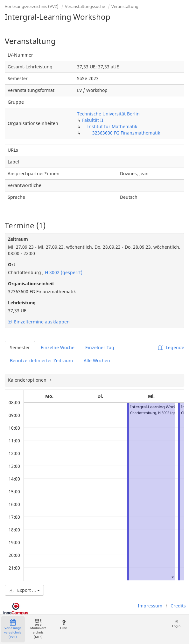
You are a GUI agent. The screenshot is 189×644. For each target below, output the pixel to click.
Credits (178, 606)
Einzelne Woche (58, 347)
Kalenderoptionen (28, 380)
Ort (12, 264)
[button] (172, 577)
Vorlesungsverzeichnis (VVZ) (32, 6)
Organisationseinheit (31, 284)
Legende (171, 347)
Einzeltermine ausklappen (39, 322)
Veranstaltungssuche (85, 6)
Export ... (24, 590)
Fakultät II (93, 120)
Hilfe (63, 625)
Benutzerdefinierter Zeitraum (41, 360)
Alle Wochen (97, 360)
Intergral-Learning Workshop (158, 407)
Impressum (150, 606)
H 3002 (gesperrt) (63, 272)
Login (176, 624)
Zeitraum (18, 239)
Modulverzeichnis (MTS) (38, 629)
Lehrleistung (22, 303)
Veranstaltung (125, 6)
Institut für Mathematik (112, 126)
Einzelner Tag (100, 347)
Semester (20, 347)
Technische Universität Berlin (108, 114)
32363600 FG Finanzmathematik (126, 133)
